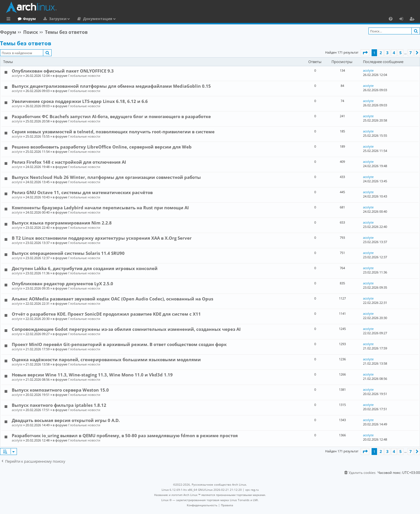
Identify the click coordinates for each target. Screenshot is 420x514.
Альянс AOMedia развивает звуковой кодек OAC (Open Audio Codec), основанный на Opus (112, 299)
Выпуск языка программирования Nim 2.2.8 (62, 223)
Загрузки (81, 19)
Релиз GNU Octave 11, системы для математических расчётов (82, 192)
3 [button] (387, 53)
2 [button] (381, 53)
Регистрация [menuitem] (413, 19)
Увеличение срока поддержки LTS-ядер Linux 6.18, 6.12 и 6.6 (80, 101)
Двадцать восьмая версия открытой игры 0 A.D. (66, 420)
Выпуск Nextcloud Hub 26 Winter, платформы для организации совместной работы (106, 177)
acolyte (17, 76)
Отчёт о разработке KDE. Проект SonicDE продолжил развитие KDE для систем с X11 (106, 314)
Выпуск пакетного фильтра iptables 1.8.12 (59, 405)
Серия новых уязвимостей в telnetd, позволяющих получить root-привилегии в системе (113, 132)
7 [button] (411, 53)
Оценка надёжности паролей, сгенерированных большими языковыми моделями (106, 359)
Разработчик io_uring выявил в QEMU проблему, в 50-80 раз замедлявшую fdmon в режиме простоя (125, 435)
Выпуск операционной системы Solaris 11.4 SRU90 (68, 253)
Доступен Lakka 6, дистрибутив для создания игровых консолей (85, 268)
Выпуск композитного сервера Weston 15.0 (60, 390)
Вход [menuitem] (403, 19)
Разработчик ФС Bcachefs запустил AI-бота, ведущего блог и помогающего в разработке (111, 116)
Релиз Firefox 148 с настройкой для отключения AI (69, 162)
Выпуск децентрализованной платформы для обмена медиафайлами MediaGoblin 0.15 (111, 86)
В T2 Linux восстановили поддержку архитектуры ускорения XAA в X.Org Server (102, 238)
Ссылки (10, 19)
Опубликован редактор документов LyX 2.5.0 (62, 284)
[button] (365, 53)
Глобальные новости (84, 76)
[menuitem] (391, 19)
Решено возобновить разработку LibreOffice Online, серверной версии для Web (102, 147)
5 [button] (401, 53)
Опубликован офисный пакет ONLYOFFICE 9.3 (63, 71)
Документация (121, 19)
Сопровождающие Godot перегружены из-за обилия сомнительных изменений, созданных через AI (126, 329)
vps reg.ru (252, 490)
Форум (53, 19)
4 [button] (394, 53)
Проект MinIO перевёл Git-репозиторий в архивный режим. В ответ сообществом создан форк (119, 344)
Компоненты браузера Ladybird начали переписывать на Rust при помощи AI (100, 208)
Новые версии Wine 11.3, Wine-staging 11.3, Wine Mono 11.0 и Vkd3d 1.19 (92, 375)
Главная (26, 19)
